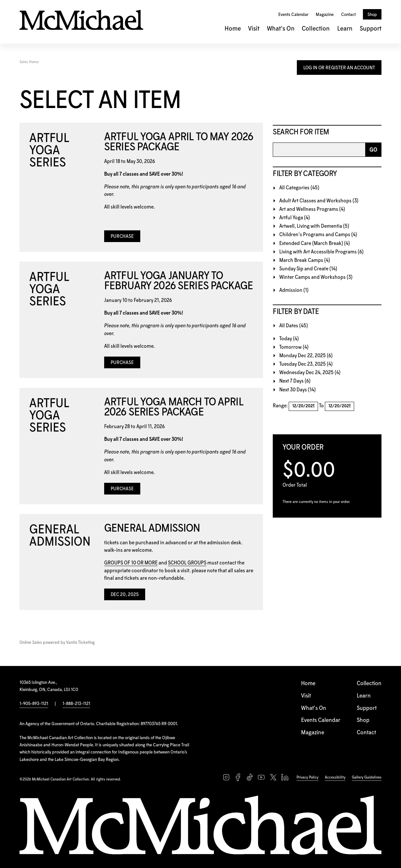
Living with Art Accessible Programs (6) (321, 252)
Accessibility (335, 777)
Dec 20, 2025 (125, 595)
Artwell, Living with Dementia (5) (314, 226)
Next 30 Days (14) (297, 390)
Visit (254, 29)
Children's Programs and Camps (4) (318, 235)
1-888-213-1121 (76, 704)
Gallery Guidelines (367, 777)
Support (371, 29)
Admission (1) (294, 290)
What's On (281, 29)
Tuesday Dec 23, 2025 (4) (306, 364)
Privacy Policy (307, 777)
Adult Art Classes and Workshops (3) (319, 201)
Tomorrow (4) (294, 347)
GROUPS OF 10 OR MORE (131, 563)
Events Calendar (293, 15)
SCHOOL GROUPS (187, 563)
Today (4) (289, 339)
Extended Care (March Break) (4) (315, 244)
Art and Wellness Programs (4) (312, 209)
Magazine (325, 15)
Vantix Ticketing (80, 643)
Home (233, 29)
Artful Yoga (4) (295, 218)
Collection (316, 29)
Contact (348, 15)
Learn (345, 29)
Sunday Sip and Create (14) (308, 269)
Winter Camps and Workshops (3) (316, 277)
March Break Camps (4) (305, 260)
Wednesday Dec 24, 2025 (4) (310, 373)
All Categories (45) (299, 188)
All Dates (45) (294, 326)
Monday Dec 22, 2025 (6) (306, 356)
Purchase (122, 237)
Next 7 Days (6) (295, 381)
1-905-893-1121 (34, 704)
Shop (372, 15)
